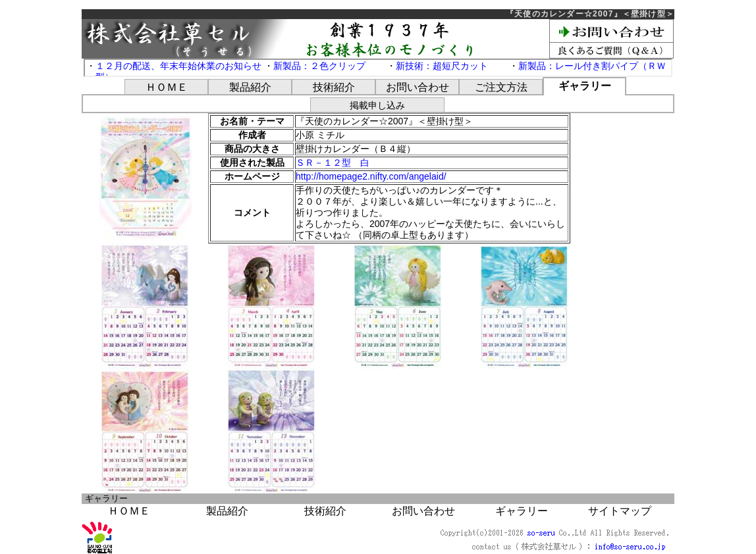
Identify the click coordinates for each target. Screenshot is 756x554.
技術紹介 (334, 87)
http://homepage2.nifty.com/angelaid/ (371, 176)
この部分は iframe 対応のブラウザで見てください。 (378, 68)
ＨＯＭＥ (167, 87)
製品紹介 (250, 87)
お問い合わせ (418, 87)
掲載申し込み (377, 105)
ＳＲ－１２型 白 (333, 163)
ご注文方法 (501, 87)
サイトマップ (620, 511)
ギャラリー (585, 86)
